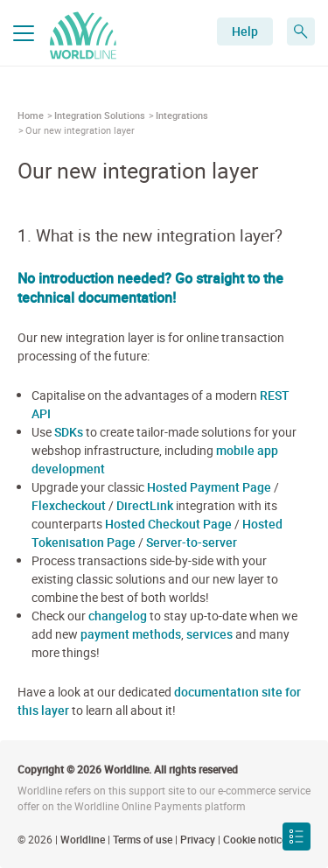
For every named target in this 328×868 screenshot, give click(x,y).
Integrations (182, 115)
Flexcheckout (69, 505)
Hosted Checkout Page (168, 524)
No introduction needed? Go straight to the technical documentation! (150, 288)
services (209, 634)
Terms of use (143, 839)
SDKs (69, 432)
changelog (118, 616)
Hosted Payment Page (209, 487)
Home (31, 115)
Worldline (83, 839)
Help (245, 31)
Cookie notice (255, 839)
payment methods (131, 634)
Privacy (198, 839)
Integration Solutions (100, 115)
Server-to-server (192, 542)
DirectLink (145, 505)
